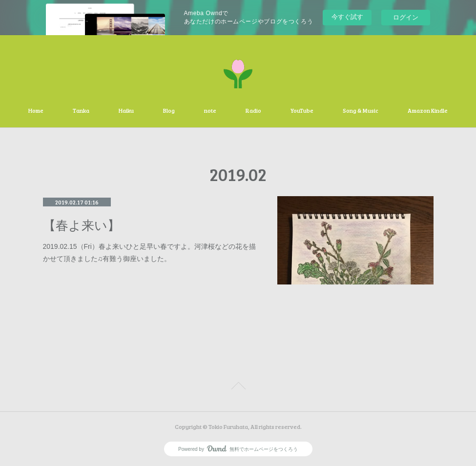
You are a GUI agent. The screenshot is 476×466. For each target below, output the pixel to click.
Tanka (81, 110)
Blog (169, 110)
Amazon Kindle (428, 110)
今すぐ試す (347, 17)
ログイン (406, 17)
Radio (253, 110)
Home (36, 110)
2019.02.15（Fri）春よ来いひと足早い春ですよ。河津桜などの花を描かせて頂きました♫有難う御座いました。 (149, 253)
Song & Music (361, 110)
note (210, 110)
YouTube (302, 110)
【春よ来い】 (82, 226)
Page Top (238, 387)
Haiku (126, 110)
